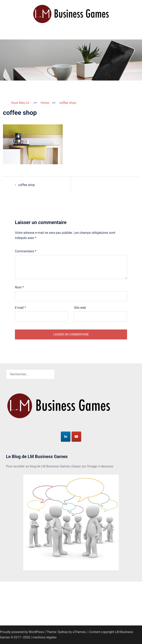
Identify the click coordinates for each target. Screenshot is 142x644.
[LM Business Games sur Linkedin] (66, 437)
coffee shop (27, 185)
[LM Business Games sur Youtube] (76, 437)
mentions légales (44, 637)
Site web (80, 308)
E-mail (20, 308)
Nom (19, 287)
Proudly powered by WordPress (22, 632)
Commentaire (26, 251)
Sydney (63, 632)
